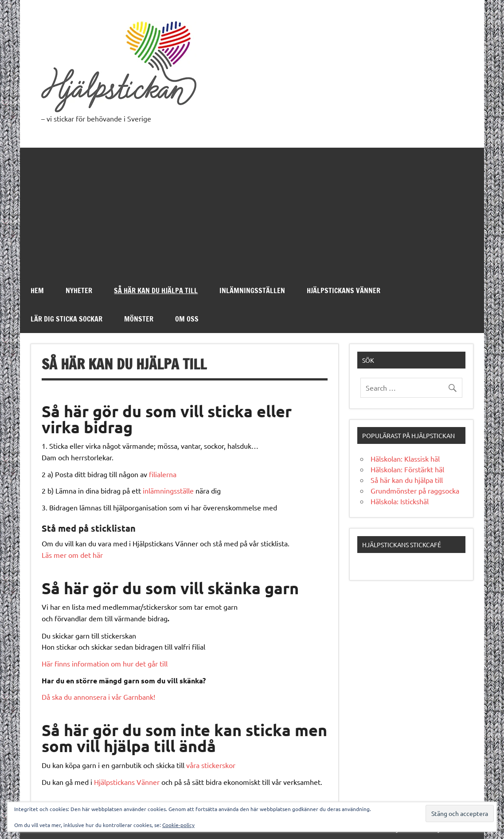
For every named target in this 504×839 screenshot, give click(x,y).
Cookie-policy (178, 825)
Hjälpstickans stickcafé (402, 545)
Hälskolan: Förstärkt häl (407, 469)
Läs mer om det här (72, 555)
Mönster (139, 319)
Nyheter (79, 290)
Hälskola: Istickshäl (400, 501)
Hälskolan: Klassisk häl (405, 459)
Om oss (187, 319)
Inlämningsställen (252, 290)
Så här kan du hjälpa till (156, 290)
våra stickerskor (211, 765)
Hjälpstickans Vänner (344, 290)
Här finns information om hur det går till (105, 663)
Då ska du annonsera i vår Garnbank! (98, 697)
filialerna (163, 474)
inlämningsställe (168, 490)
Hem (37, 290)
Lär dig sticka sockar (66, 319)
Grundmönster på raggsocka (415, 490)
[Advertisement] (252, 210)
